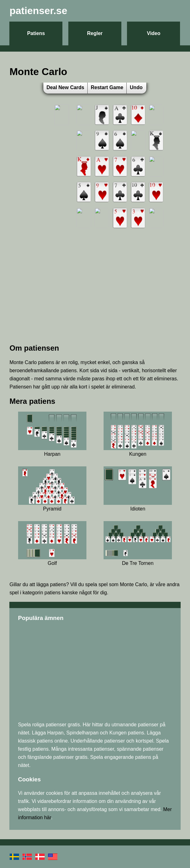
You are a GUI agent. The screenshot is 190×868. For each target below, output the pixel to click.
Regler (95, 33)
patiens (58, 584)
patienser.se (38, 11)
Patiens (36, 33)
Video (154, 33)
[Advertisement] (95, 294)
